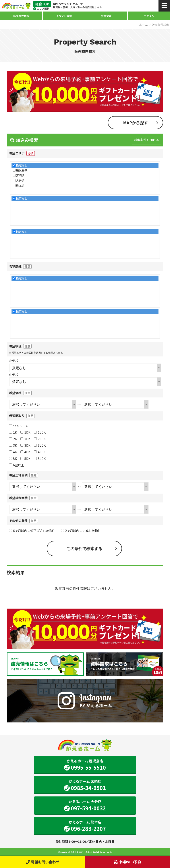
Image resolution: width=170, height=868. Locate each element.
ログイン (149, 16)
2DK (25, 439)
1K (13, 432)
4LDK (40, 452)
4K (13, 452)
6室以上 (17, 465)
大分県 (20, 180)
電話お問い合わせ (42, 862)
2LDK (40, 439)
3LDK (40, 445)
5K (13, 459)
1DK (25, 432)
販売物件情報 (21, 16)
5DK (25, 459)
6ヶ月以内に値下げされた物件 (32, 531)
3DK (25, 445)
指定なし (22, 165)
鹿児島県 (22, 170)
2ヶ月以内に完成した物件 (81, 531)
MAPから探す (135, 123)
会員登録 (106, 16)
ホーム (144, 25)
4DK (25, 452)
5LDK (40, 459)
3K (13, 445)
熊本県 (20, 186)
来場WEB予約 (127, 862)
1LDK (40, 432)
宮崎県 (20, 175)
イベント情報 (64, 16)
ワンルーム (19, 426)
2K (13, 439)
